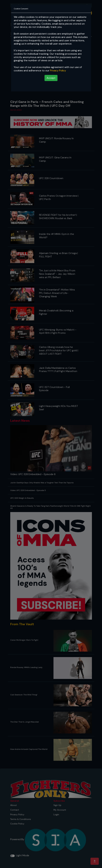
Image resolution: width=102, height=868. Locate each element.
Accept (51, 78)
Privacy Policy (58, 70)
